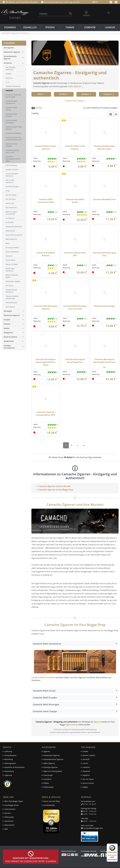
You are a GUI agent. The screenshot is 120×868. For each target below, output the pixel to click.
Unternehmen (10, 809)
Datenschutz (9, 825)
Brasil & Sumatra (14, 337)
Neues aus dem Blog (52, 801)
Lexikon (110, 27)
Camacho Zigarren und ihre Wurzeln (55, 486)
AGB (6, 829)
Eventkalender (49, 805)
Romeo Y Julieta (89, 755)
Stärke (64, 94)
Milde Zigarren (49, 763)
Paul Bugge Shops (11, 805)
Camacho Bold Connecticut (43, 677)
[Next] (77, 445)
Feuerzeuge (48, 775)
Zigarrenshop (72, 725)
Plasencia (86, 771)
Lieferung (8, 752)
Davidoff (86, 759)
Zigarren (10, 27)
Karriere (8, 813)
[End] (83, 445)
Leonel (85, 763)
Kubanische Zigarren (14, 52)
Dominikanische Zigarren (14, 57)
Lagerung (8, 775)
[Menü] (116, 845)
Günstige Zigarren (51, 767)
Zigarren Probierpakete (53, 771)
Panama (14, 324)
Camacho (86, 767)
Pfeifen (50, 27)
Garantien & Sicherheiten (14, 767)
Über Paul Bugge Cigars (14, 801)
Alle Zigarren (9, 48)
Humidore (47, 779)
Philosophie (9, 817)
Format (109, 94)
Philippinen (14, 333)
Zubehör (90, 27)
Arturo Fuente (88, 783)
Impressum (9, 821)
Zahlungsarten (10, 763)
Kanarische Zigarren (14, 315)
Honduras (8, 63)
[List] (111, 114)
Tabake (70, 27)
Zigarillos (30, 27)
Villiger (85, 787)
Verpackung (9, 771)
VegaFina (86, 775)
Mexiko (14, 328)
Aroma (86, 94)
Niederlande (14, 341)
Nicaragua (14, 311)
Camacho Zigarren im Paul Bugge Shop (56, 490)
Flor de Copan (88, 779)
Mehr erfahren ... (76, 86)
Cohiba (85, 752)
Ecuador (14, 320)
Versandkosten (10, 755)
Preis (41, 94)
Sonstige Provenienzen (14, 347)
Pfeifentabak (48, 787)
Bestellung (9, 759)
